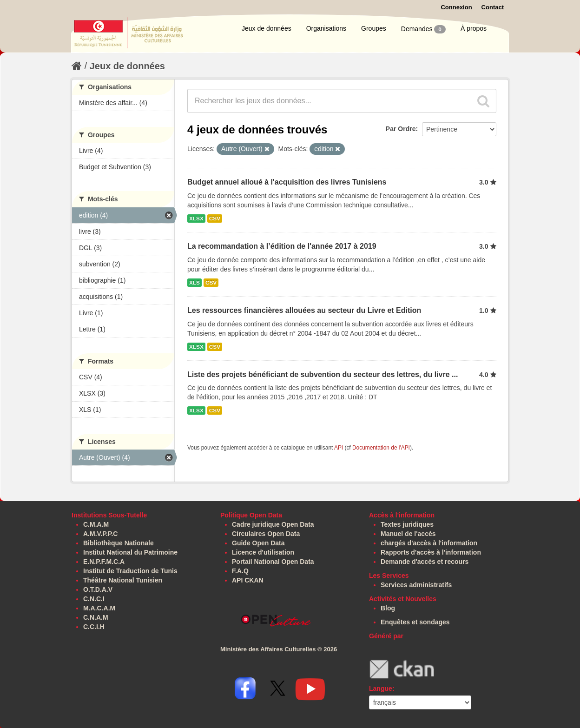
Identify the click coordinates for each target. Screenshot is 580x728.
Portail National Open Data (273, 562)
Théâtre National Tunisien (123, 580)
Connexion (456, 7)
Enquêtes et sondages (415, 622)
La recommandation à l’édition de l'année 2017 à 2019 (282, 246)
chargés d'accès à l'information (429, 543)
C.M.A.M (96, 524)
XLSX (196, 218)
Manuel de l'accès (408, 534)
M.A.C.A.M (99, 608)
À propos (474, 28)
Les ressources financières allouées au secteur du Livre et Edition (304, 310)
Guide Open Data (258, 543)
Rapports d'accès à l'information (431, 552)
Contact (493, 7)
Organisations (326, 28)
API (339, 448)
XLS (194, 283)
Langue (381, 688)
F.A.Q (240, 571)
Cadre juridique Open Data (273, 524)
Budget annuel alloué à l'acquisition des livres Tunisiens (287, 182)
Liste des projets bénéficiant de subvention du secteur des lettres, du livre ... (323, 374)
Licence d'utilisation (263, 552)
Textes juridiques (407, 524)
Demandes (423, 29)
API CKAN (248, 580)
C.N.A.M (96, 617)
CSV (215, 218)
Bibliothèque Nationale (119, 543)
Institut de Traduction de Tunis (130, 571)
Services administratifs (416, 585)
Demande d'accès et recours (425, 562)
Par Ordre (401, 129)
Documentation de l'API (381, 448)
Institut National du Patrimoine (130, 552)
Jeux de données (267, 28)
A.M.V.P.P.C (100, 534)
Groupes (374, 28)
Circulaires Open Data (266, 534)
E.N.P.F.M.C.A (104, 562)
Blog (388, 608)
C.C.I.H (94, 627)
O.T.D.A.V (98, 589)
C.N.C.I (94, 599)
